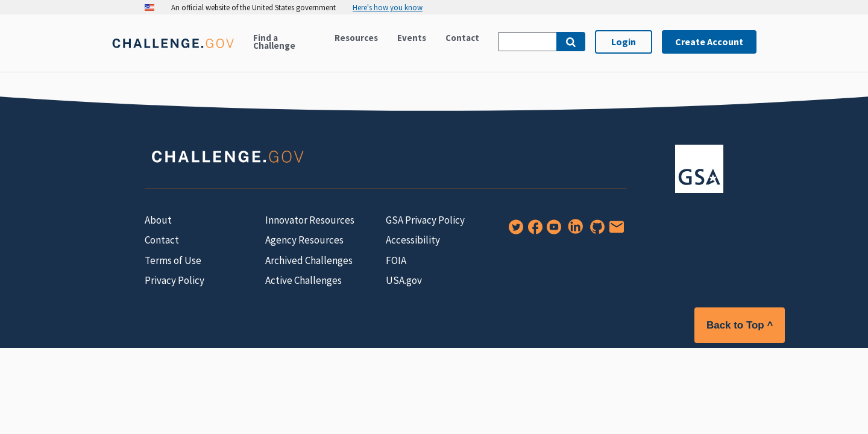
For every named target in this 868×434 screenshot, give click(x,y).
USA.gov (404, 280)
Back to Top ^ (740, 325)
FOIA (396, 260)
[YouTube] (552, 231)
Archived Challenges (309, 260)
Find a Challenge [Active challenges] (274, 42)
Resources (356, 38)
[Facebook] (533, 231)
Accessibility (413, 240)
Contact (462, 38)
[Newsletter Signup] (614, 231)
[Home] (173, 50)
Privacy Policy (175, 280)
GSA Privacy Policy (425, 220)
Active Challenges (303, 280)
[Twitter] (514, 231)
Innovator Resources (310, 220)
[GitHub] (595, 231)
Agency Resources (304, 240)
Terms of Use (173, 260)
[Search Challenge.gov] (527, 42)
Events (412, 38)
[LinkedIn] (573, 231)
